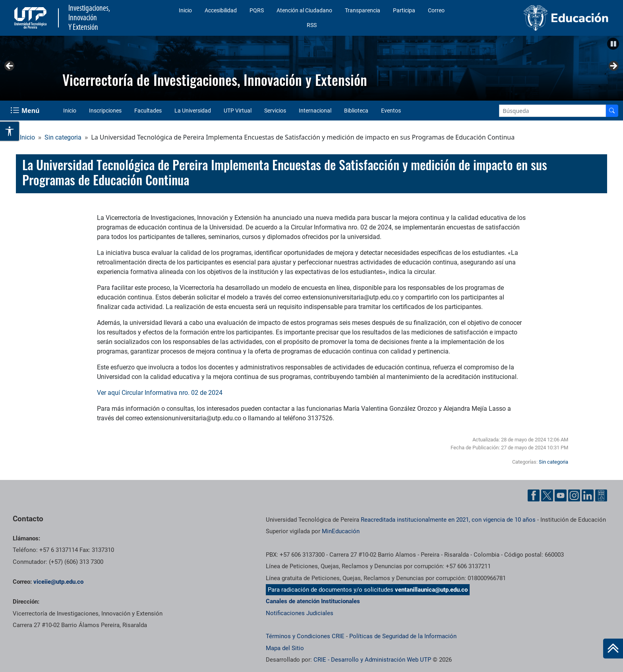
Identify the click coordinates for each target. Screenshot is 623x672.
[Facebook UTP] (534, 495)
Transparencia (363, 10)
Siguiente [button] (613, 66)
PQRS (257, 10)
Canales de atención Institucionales (313, 601)
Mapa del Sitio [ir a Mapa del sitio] (285, 648)
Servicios (275, 111)
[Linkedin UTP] (588, 495)
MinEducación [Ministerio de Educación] (341, 531)
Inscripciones (105, 111)
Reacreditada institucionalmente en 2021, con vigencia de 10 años (448, 520)
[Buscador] (612, 111)
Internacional (315, 111)
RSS (312, 25)
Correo (436, 10)
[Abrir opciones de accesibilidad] (10, 131)
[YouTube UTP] (561, 495)
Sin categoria (63, 137)
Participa (404, 10)
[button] (613, 44)
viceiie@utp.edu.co (58, 582)
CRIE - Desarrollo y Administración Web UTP (372, 660)
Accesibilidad (221, 10)
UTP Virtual (238, 111)
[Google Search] (552, 111)
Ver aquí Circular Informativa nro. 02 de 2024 (160, 393)
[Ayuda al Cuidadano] (601, 495)
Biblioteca (356, 111)
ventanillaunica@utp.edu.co (431, 590)
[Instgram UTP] (574, 495)
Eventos (391, 111)
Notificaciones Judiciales (300, 613)
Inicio (185, 10)
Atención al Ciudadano (304, 10)
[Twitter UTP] (547, 495)
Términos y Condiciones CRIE (305, 636)
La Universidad (193, 111)
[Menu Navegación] (26, 111)
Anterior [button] (10, 66)
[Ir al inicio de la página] (613, 649)
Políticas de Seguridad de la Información (403, 636)
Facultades (148, 111)
